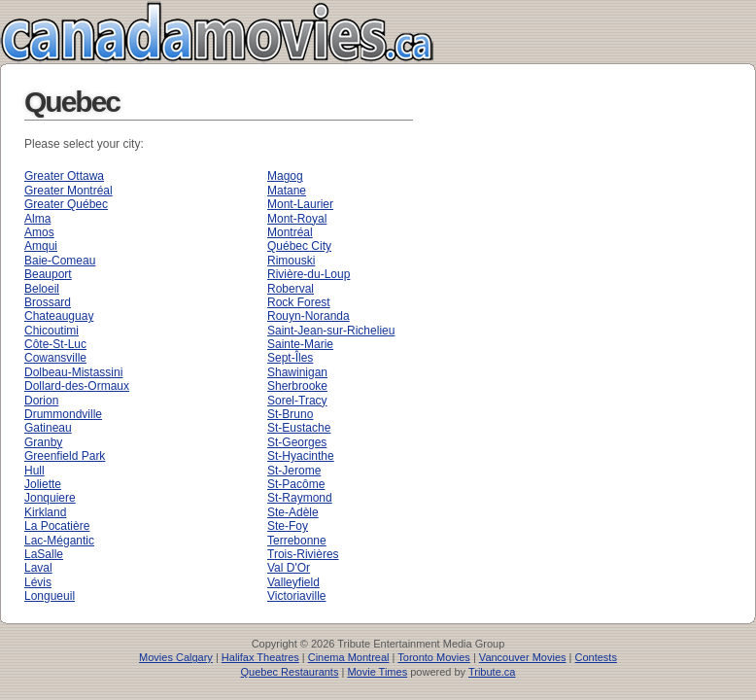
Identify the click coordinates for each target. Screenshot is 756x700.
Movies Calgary (176, 657)
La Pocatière (57, 526)
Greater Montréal (69, 191)
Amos (39, 232)
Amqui (41, 246)
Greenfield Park (65, 456)
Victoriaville (296, 596)
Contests (596, 657)
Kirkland (45, 512)
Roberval (291, 289)
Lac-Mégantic (59, 541)
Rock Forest (299, 302)
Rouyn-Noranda (309, 316)
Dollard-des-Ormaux (77, 386)
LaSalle (44, 554)
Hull (34, 471)
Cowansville (55, 358)
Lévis (38, 582)
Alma (37, 219)
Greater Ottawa (64, 176)
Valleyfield (293, 582)
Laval (38, 568)
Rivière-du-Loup (309, 274)
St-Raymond (300, 498)
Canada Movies (189, 32)
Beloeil (42, 289)
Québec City (299, 246)
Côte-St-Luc (55, 344)
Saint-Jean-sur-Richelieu (331, 331)
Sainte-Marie (300, 344)
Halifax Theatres (260, 657)
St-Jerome (294, 471)
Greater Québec (66, 204)
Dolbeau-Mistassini (73, 372)
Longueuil (50, 596)
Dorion (41, 401)
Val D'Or (289, 568)
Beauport (48, 274)
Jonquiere (50, 498)
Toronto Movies (434, 657)
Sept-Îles (290, 358)
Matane (287, 191)
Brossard (48, 302)
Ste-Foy (288, 526)
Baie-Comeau (60, 261)
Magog (285, 176)
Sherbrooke (297, 386)
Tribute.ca (492, 672)
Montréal (290, 232)
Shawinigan (297, 372)
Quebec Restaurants (290, 672)
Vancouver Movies (523, 657)
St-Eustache (299, 428)
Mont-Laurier (300, 204)
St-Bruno (290, 414)
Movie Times (377, 672)
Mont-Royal (297, 219)
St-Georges (297, 442)
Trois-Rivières (303, 554)
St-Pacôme (296, 484)
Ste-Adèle (293, 512)
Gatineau (48, 428)
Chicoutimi (52, 331)
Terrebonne (297, 541)
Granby (43, 442)
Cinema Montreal (349, 657)
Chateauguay (59, 316)
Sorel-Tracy (297, 401)
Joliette (43, 484)
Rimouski (291, 261)
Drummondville (63, 414)
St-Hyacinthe (301, 456)
